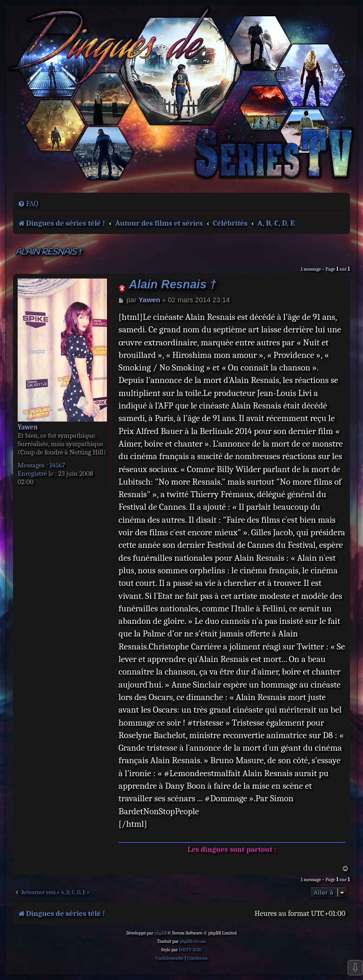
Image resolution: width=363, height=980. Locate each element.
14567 (57, 465)
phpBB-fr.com (193, 941)
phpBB (161, 933)
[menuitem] (28, 204)
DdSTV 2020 (190, 950)
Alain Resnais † (49, 252)
